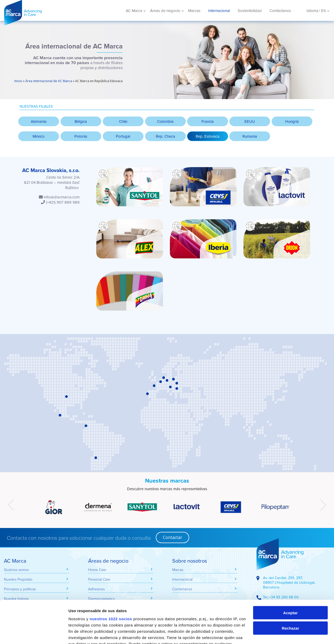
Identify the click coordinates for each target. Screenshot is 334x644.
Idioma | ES (316, 11)
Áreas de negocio (165, 11)
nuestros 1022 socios (111, 576)
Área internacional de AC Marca (49, 81)
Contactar (172, 537)
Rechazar (291, 585)
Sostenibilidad (250, 11)
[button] (207, 136)
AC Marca (42, 13)
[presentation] (11, 505)
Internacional (219, 11)
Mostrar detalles (84, 634)
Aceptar (290, 570)
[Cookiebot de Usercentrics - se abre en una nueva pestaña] (34, 634)
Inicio (18, 81)
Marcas (194, 11)
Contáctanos (280, 11)
